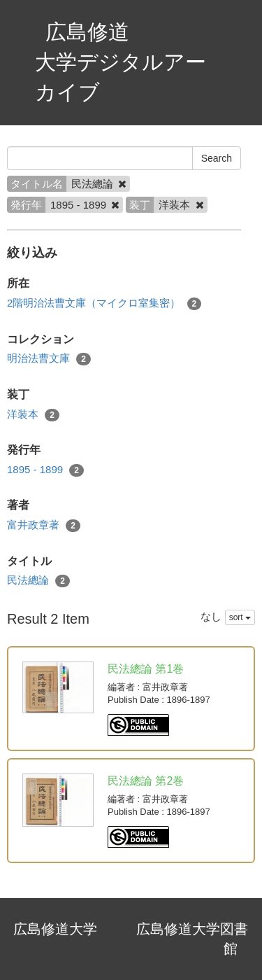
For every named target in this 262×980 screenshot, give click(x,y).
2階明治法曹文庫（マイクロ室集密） (104, 303)
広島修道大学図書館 (192, 939)
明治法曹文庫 (49, 359)
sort (240, 617)
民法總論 (38, 581)
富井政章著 (44, 525)
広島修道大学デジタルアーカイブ (121, 62)
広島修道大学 (55, 929)
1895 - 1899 (45, 470)
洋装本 (33, 415)
